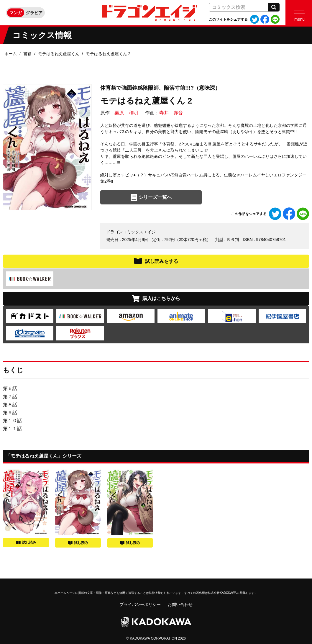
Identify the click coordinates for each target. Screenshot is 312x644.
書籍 (27, 54)
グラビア (34, 13)
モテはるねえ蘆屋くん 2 (108, 54)
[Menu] (299, 13)
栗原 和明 (126, 113)
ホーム (11, 54)
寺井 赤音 (171, 113)
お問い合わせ (180, 604)
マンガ (16, 13)
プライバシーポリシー (140, 604)
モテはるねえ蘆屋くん (59, 54)
